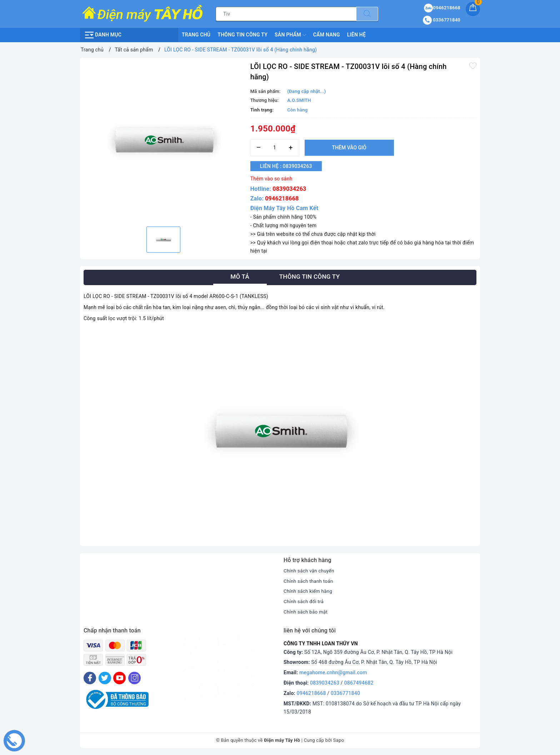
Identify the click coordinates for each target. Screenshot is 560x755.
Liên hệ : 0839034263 (289, 166)
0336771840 (345, 693)
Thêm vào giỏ (349, 148)
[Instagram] (134, 678)
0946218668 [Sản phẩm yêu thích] (442, 8)
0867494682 (359, 683)
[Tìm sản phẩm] (286, 14)
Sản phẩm (290, 35)
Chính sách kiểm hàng (309, 591)
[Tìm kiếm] (367, 14)
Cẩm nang (327, 35)
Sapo (339, 740)
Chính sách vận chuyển (310, 571)
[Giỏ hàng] (473, 9)
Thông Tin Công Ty (242, 35)
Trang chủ (196, 35)
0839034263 (289, 189)
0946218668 (282, 198)
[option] (163, 141)
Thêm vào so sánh (271, 179)
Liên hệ (356, 35)
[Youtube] (119, 678)
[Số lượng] (275, 148)
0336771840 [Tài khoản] (442, 20)
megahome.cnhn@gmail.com (333, 672)
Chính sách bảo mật (306, 612)
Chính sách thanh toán (309, 581)
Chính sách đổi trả (304, 601)
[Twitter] (105, 678)
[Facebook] (90, 678)
